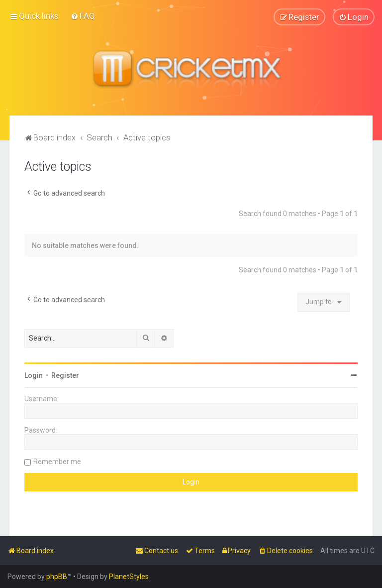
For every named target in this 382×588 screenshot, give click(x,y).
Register (65, 375)
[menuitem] (83, 16)
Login (34, 375)
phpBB (57, 577)
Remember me (57, 461)
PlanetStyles (129, 577)
